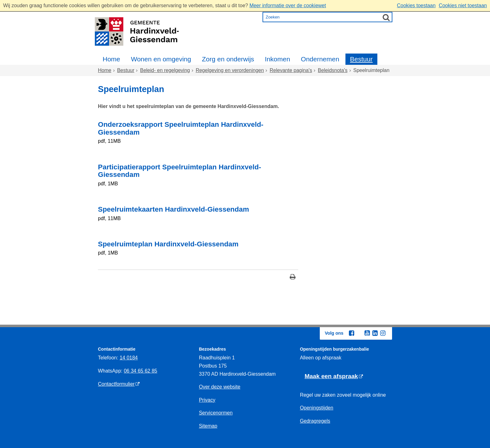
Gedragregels (315, 421)
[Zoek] (386, 17)
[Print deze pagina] (293, 278)
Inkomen (278, 59)
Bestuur (361, 59)
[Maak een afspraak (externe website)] (334, 376)
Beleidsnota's (333, 70)
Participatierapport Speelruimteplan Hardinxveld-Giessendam (179, 171)
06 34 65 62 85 (141, 371)
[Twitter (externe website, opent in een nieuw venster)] (359, 333)
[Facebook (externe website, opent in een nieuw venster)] (351, 333)
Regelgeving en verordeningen (230, 70)
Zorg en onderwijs (228, 59)
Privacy (207, 400)
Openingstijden (316, 408)
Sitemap (208, 426)
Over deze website (220, 387)
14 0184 (129, 358)
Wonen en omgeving (161, 59)
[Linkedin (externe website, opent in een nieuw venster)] (375, 333)
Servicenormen (216, 413)
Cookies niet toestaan (463, 5)
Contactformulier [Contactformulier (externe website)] (116, 384)
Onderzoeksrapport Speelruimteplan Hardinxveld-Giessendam (181, 128)
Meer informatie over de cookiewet (288, 5)
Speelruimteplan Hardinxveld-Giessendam (168, 244)
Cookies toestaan (416, 5)
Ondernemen (320, 59)
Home (111, 59)
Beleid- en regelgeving (165, 70)
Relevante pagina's (291, 70)
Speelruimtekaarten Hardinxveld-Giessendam (174, 209)
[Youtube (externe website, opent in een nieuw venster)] (367, 333)
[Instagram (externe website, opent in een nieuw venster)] (383, 333)
